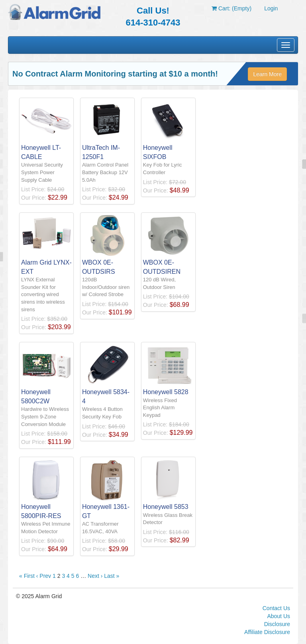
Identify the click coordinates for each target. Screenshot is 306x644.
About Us (279, 616)
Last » (112, 576)
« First (27, 576)
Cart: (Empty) (231, 8)
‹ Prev (44, 576)
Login (271, 8)
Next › (95, 576)
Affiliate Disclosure (267, 632)
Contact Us (276, 608)
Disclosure (277, 624)
